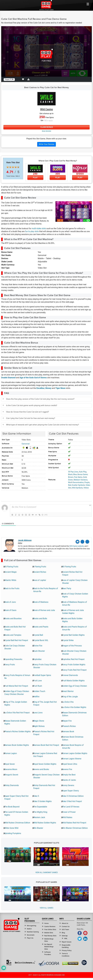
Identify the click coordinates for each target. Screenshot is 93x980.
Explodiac (37, 659)
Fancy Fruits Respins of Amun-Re (17, 676)
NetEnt (29, 928)
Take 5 (36, 796)
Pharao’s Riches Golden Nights (17, 731)
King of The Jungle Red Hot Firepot (45, 703)
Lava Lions (38, 712)
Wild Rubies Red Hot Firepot (74, 822)
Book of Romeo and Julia (44, 610)
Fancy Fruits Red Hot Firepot (74, 670)
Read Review (46, 131)
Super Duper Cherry (70, 790)
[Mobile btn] (88, 4)
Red (70, 485)
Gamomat (26, 444)
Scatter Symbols (78, 485)
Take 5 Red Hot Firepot (72, 801)
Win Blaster (38, 828)
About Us (65, 923)
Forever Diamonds (70, 675)
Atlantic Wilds (10, 580)
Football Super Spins (42, 675)
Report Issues (67, 942)
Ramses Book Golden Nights (17, 745)
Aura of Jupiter (40, 580)
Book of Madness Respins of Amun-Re (74, 603)
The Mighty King (40, 812)
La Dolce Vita (68, 702)
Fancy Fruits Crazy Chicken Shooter (45, 666)
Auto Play (83, 472)
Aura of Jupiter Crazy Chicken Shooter (75, 581)
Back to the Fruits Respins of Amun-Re (46, 590)
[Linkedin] (88, 541)
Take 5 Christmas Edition (73, 796)
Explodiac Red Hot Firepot (73, 659)
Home (46, 923)
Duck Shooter (39, 651)
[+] (46, 515)
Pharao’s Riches (69, 726)
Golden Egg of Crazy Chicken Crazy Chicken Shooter (17, 692)
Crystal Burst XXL (41, 640)
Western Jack (39, 817)
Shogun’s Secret (11, 774)
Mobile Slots (49, 932)
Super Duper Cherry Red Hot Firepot (16, 797)
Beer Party (67, 588)
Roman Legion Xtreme (72, 758)
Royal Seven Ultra (70, 764)
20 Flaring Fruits (11, 566)
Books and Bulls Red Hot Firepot (15, 628)
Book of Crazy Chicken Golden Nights (75, 595)
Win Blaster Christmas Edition (75, 828)
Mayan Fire (67, 720)
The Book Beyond (12, 806)
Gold (85, 477)
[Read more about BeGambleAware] (25, 962)
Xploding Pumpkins (13, 833)
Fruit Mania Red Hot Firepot (16, 686)
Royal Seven (10, 764)
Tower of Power (69, 812)
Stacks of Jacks (69, 780)
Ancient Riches (40, 572)
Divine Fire (38, 645)
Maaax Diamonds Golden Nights (15, 722)
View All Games (46, 907)
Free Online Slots (50, 929)
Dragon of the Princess (72, 645)
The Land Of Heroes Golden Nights (16, 813)
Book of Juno (10, 602)
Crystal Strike (68, 640)
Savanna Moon (11, 769)
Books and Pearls (41, 626)
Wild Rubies (67, 817)
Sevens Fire (67, 769)
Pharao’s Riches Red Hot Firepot (44, 733)
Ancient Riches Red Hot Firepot (72, 573)
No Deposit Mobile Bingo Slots (49, 946)
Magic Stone (39, 720)
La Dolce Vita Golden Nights (74, 707)
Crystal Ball (38, 635)
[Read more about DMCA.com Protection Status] (70, 963)
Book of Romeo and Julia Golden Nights (73, 611)
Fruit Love (38, 680)
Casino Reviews (50, 926)
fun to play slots (32, 232)
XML (66, 938)
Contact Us (66, 926)
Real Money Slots (50, 935)
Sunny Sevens (68, 785)
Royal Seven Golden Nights (45, 764)
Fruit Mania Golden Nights (73, 680)
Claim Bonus (46, 127)
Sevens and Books (41, 769)
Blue (75, 475)
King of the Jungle (70, 696)
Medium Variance (81, 480)
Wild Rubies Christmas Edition (17, 822)
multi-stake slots (39, 229)
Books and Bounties (13, 618)
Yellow (86, 488)
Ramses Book (68, 731)
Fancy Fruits (10, 664)
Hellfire (36, 696)
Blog (63, 932)
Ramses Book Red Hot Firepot (46, 745)
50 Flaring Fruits (69, 566)
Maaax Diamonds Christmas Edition (74, 714)
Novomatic (31, 935)
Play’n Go (30, 938)
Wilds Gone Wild (11, 828)
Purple (87, 483)
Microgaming (31, 925)
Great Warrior (68, 691)
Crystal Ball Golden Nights (73, 635)
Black (70, 475)
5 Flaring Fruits (40, 566)
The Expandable (40, 806)
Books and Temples (13, 635)
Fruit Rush (38, 686)
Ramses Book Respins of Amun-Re (73, 746)
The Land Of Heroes (71, 806)
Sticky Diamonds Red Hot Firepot (44, 786)
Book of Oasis (10, 610)
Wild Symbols (77, 488)
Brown (71, 477)
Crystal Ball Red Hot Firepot (16, 640)
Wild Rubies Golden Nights (45, 822)
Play (35, 178)
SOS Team (65, 929)
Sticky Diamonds (12, 785)
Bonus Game (83, 475)
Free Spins (78, 477)
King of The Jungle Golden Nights (16, 703)
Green (70, 480)
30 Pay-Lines (73, 472)
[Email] (79, 541)
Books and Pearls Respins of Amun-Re (74, 628)
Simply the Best (69, 774)
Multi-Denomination (76, 483)
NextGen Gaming (33, 931)
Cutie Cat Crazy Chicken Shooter (15, 647)
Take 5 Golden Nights (43, 801)
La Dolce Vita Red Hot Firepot (17, 712)
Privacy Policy (67, 950)
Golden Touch (39, 691)
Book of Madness (41, 602)
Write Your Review (46, 144)
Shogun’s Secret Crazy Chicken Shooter (46, 776)
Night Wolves (39, 726)
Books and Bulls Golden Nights (72, 620)
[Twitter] (83, 541)
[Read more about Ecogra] (49, 963)
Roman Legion (11, 753)
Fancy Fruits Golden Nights (74, 664)
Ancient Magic (11, 572)
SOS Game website (77, 546)
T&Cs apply (48, 121)
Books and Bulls (40, 618)
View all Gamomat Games (46, 872)
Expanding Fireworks (13, 659)
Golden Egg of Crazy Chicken (74, 686)
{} (43, 515)
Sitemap (65, 935)
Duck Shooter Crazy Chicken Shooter (74, 652)
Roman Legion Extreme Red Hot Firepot (45, 754)
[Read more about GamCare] (9, 962)
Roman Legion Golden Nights (75, 753)
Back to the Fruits (12, 588)
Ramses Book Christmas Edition (73, 738)
